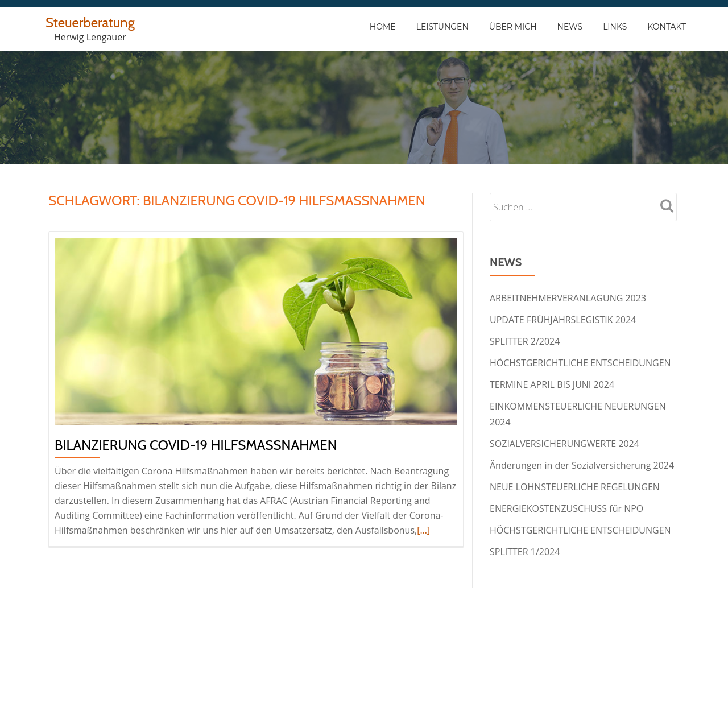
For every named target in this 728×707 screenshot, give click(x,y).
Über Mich (513, 27)
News (570, 27)
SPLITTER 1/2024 (525, 552)
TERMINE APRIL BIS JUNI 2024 (552, 384)
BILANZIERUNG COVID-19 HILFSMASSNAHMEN (196, 445)
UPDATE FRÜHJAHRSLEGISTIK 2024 (563, 320)
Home (383, 27)
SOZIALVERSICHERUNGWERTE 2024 (564, 444)
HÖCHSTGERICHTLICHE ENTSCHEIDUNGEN (580, 363)
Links (615, 27)
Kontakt (667, 27)
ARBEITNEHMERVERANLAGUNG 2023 (568, 298)
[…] (423, 530)
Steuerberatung (90, 22)
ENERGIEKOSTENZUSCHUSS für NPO (566, 508)
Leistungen (442, 27)
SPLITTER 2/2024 (525, 341)
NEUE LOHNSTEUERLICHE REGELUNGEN (575, 487)
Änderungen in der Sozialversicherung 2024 (582, 465)
